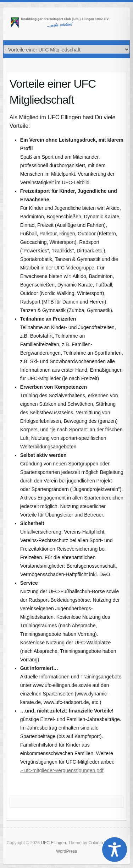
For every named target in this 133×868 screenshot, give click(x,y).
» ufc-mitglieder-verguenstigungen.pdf (62, 770)
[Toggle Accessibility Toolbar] (115, 850)
